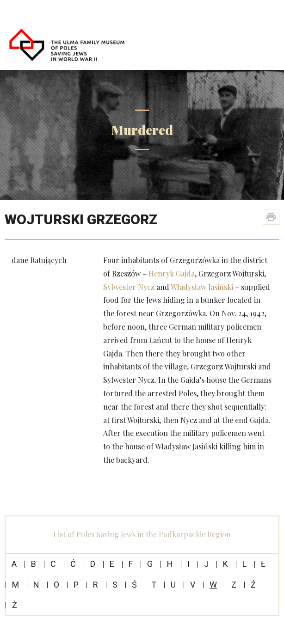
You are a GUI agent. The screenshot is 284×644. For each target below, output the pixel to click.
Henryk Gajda (172, 273)
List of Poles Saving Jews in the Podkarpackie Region (142, 534)
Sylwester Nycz (129, 287)
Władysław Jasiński (202, 287)
